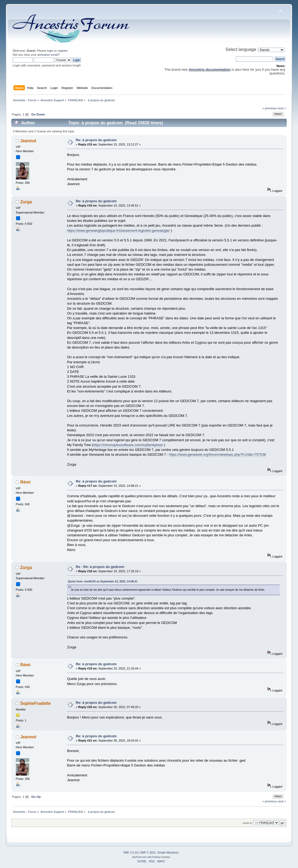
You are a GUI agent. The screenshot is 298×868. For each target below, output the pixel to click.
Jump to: (248, 823)
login (50, 51)
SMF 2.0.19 (131, 853)
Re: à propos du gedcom (96, 140)
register (63, 51)
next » (282, 108)
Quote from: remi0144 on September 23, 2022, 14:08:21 (103, 581)
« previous (269, 108)
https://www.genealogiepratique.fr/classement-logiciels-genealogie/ (118, 231)
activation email (48, 55)
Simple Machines (168, 853)
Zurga (26, 202)
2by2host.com (139, 857)
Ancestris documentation (210, 70)
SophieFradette (36, 703)
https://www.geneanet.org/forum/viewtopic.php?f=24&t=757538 (217, 454)
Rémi (25, 482)
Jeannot (28, 141)
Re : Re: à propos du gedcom (100, 567)
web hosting (154, 857)
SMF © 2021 (148, 853)
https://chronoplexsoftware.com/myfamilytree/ (128, 445)
